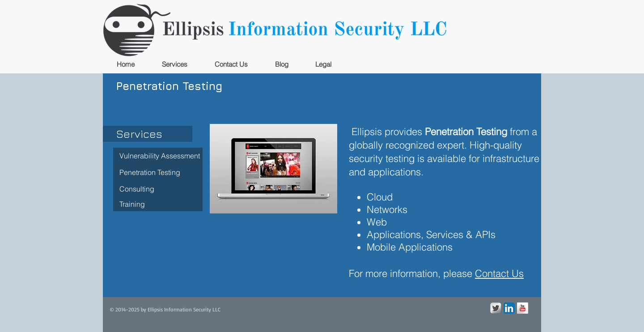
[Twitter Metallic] (496, 308)
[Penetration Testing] (158, 172)
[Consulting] (158, 189)
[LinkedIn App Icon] (509, 308)
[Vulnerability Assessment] (158, 156)
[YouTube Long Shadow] (523, 308)
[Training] (158, 204)
